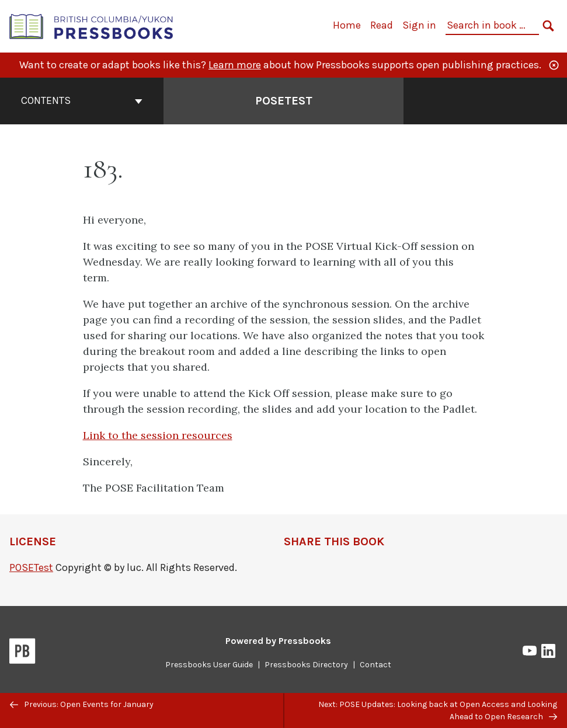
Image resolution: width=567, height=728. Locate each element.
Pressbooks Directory (306, 665)
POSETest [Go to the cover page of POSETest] (284, 101)
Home (347, 25)
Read (382, 25)
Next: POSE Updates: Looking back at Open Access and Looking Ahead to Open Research (438, 710)
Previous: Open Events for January (82, 704)
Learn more (235, 65)
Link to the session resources (158, 435)
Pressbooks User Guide (209, 665)
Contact (375, 665)
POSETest (31, 567)
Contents (82, 100)
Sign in (419, 25)
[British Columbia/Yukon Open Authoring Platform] (92, 25)
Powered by (278, 641)
